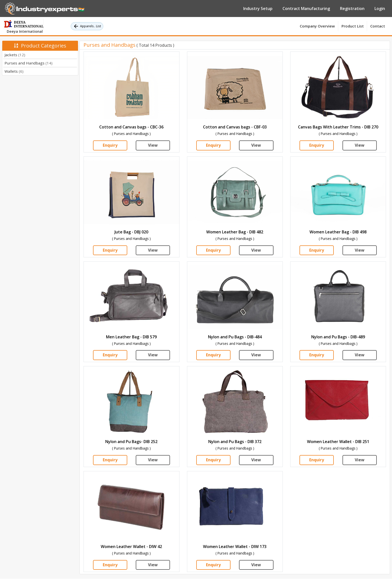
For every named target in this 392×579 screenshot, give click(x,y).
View (153, 145)
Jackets (15, 55)
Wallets (14, 71)
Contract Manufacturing (306, 8)
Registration (352, 8)
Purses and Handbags (28, 63)
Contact (378, 26)
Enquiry (110, 145)
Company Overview (317, 26)
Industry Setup (258, 8)
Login (380, 8)
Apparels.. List (87, 26)
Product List (353, 26)
